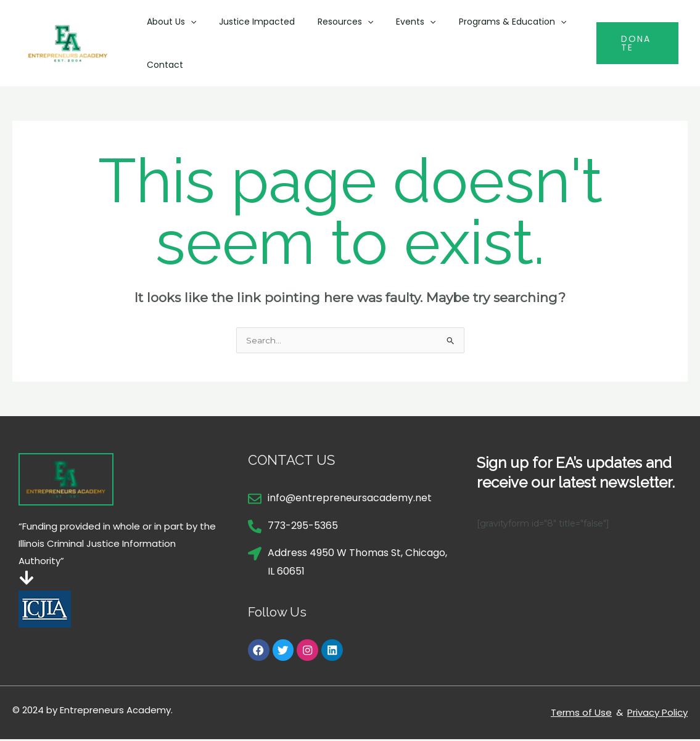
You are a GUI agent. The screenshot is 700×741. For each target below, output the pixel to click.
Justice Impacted (248, 22)
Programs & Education (487, 22)
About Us (168, 22)
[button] (187, 22)
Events (397, 22)
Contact (162, 65)
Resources (331, 22)
